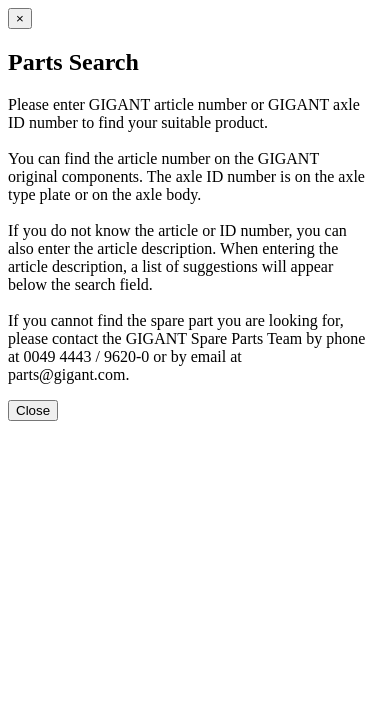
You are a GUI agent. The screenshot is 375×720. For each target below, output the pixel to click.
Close (33, 410)
